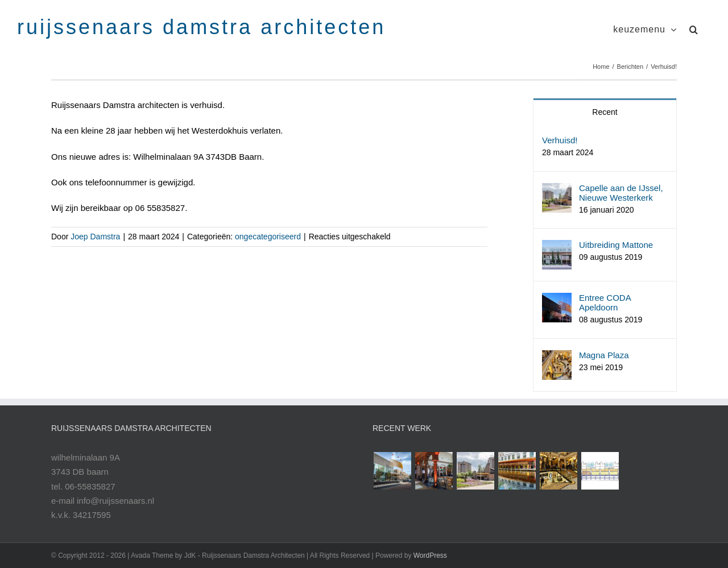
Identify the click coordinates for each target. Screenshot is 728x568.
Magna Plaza (604, 355)
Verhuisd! (560, 140)
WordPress (430, 555)
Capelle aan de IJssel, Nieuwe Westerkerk (621, 193)
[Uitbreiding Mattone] (557, 247)
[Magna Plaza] (557, 357)
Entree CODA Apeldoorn (605, 302)
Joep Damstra (95, 237)
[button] (694, 28)
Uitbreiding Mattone (616, 245)
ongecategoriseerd (268, 237)
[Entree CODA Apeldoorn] (557, 300)
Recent (605, 112)
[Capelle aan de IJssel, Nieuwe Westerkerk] (557, 190)
